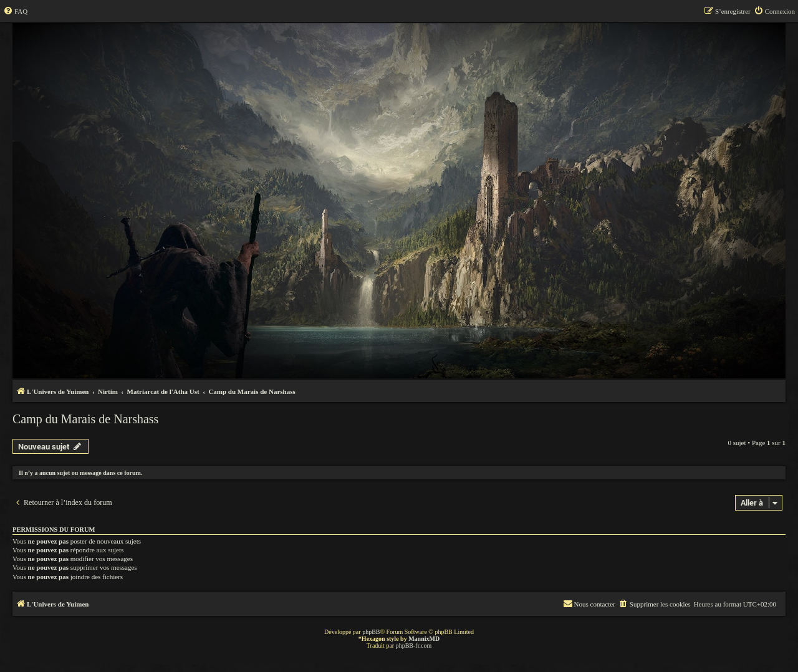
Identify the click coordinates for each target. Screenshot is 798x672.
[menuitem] (15, 11)
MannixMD (424, 639)
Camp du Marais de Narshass (85, 419)
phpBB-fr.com (414, 646)
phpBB (371, 632)
